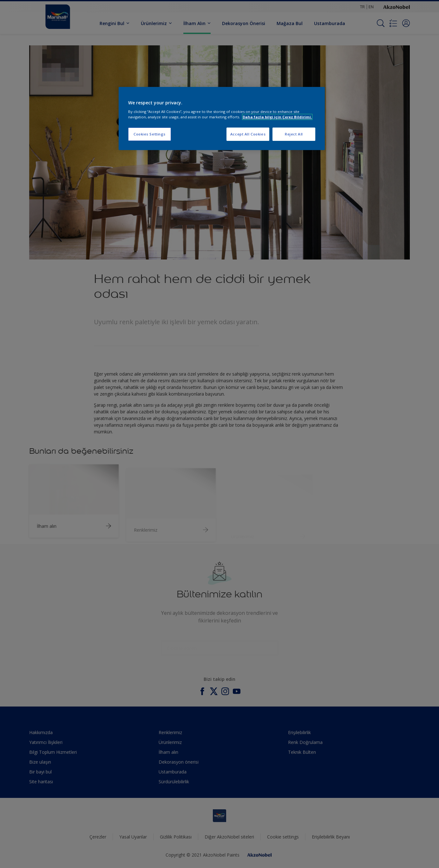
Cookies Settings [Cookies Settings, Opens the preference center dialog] (150, 134)
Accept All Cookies (248, 134)
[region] (222, 119)
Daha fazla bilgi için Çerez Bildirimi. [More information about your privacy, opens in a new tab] (277, 117)
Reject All (294, 134)
